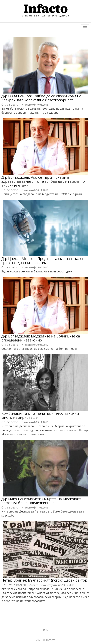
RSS (45, 630)
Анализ (34, 585)
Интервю (27, 105)
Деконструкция (49, 585)
